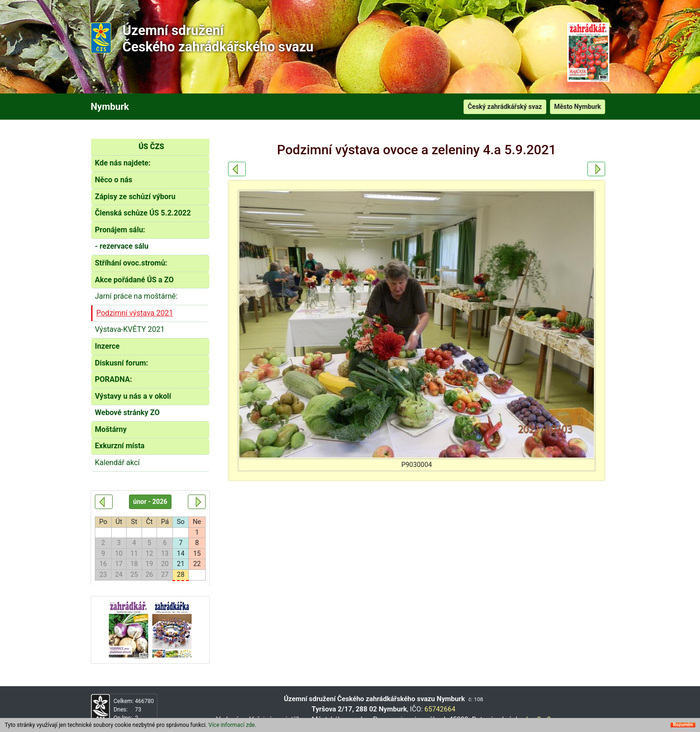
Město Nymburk (578, 107)
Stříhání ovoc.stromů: (131, 263)
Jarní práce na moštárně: (136, 296)
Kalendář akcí (117, 463)
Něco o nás (114, 180)
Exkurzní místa (120, 446)
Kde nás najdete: (123, 163)
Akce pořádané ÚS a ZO (134, 280)
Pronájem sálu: (120, 230)
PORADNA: (113, 379)
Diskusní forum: (121, 363)
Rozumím (683, 725)
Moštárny (111, 429)
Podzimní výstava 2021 (135, 313)
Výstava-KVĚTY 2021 (130, 329)
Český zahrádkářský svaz (505, 107)
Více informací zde (232, 725)
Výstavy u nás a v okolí (133, 396)
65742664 (440, 709)
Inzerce (107, 346)
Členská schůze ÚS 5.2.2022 (143, 213)
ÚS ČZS (151, 147)
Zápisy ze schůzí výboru (135, 197)
